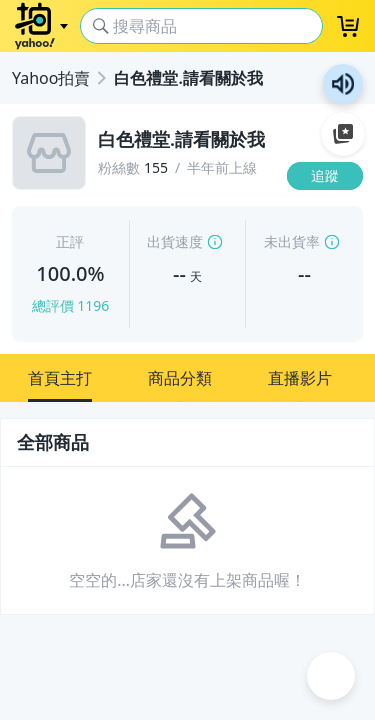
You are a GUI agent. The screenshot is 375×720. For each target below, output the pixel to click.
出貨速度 (175, 241)
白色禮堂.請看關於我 (188, 78)
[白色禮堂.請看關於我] (186, 140)
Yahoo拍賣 (51, 78)
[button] (60, 378)
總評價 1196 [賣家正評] (71, 305)
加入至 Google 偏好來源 (343, 134)
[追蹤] (325, 176)
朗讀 (343, 84)
